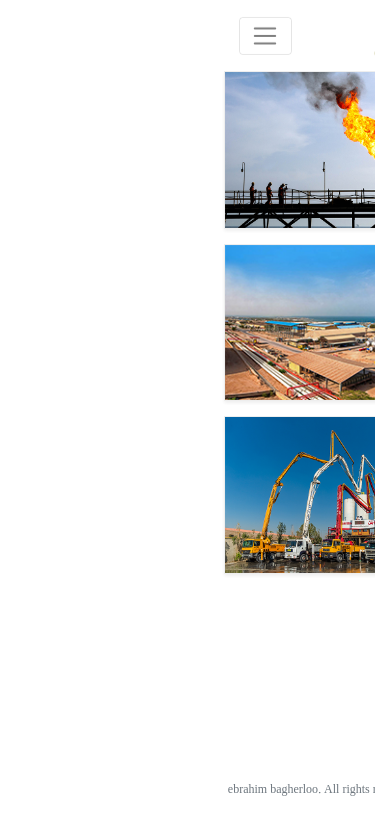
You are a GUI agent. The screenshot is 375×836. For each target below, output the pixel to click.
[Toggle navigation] (56, 35)
